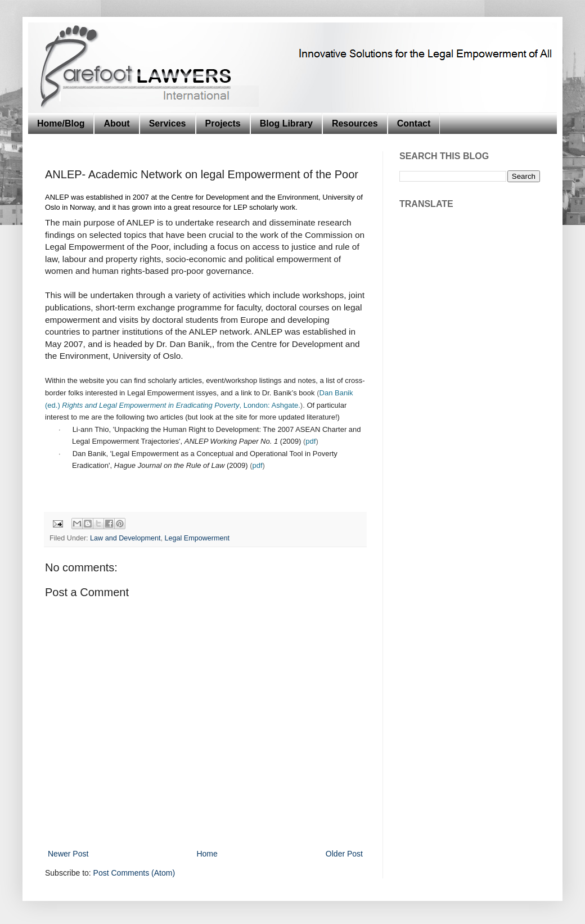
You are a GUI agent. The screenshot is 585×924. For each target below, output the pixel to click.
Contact (414, 123)
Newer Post (68, 854)
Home (207, 854)
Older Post (344, 854)
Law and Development (125, 538)
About (116, 123)
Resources (355, 123)
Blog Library (286, 123)
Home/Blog (61, 123)
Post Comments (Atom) (134, 873)
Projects (223, 123)
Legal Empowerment (197, 538)
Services (168, 123)
